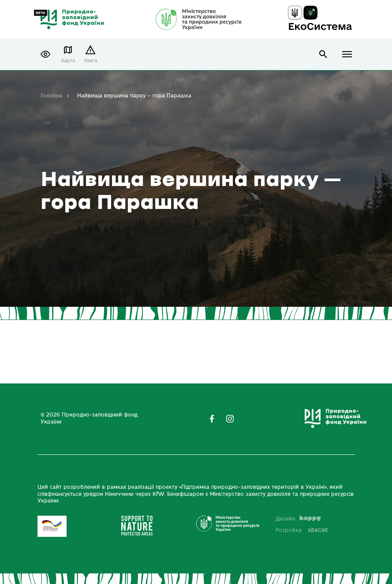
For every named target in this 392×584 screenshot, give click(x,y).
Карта (68, 61)
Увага (90, 61)
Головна (51, 96)
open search (323, 54)
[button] (45, 54)
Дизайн (298, 519)
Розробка (302, 530)
